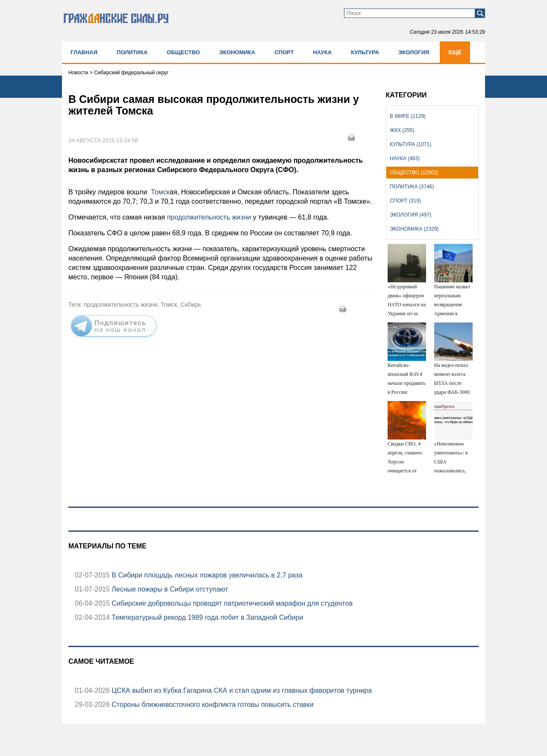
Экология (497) (410, 215)
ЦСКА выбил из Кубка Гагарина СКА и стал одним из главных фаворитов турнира (241, 690)
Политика (132, 52)
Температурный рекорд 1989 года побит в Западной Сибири (207, 617)
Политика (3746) (412, 187)
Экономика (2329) (414, 229)
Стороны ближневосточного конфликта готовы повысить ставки (212, 705)
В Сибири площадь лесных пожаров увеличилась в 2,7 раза (206, 575)
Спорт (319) (405, 201)
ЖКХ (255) (402, 130)
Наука (322, 52)
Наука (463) (405, 158)
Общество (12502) (414, 173)
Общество (183, 52)
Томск (159, 192)
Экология (414, 52)
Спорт (284, 52)
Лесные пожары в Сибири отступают (169, 589)
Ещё (455, 52)
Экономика (237, 52)
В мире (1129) (408, 116)
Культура (365, 52)
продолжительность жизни (209, 217)
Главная (84, 52)
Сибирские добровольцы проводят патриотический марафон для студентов (231, 603)
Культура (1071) (410, 144)
